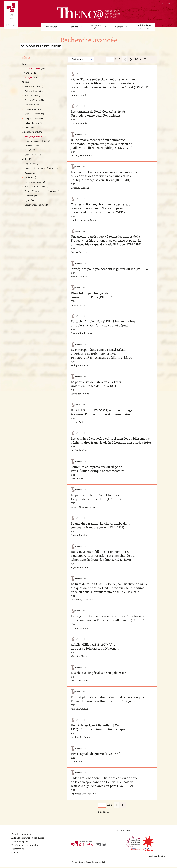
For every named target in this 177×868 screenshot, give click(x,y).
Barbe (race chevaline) (35, 182)
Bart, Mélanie (31, 96)
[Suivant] (131, 59)
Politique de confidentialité (25, 846)
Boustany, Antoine (33, 109)
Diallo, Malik (30, 128)
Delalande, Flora (32, 123)
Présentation (51, 27)
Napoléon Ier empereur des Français (41, 168)
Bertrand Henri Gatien (35, 187)
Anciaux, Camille (32, 87)
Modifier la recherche (43, 46)
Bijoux (28, 200)
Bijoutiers (29, 196)
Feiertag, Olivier (32, 146)
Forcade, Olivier (32, 150)
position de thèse (33, 69)
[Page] (110, 59)
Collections (73, 27)
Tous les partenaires (156, 857)
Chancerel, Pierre (33, 114)
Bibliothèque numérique (145, 27)
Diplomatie (30, 164)
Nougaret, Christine (34, 137)
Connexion (168, 3)
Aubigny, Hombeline (34, 91)
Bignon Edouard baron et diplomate (41, 191)
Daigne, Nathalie (32, 119)
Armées (28, 173)
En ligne (29, 78)
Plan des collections (21, 835)
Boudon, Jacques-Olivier (36, 141)
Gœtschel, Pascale (33, 155)
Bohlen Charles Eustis (35, 205)
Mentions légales (20, 842)
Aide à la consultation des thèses (28, 839)
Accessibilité (18, 850)
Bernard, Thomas (33, 100)
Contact (119, 27)
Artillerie (29, 178)
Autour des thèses (96, 27)
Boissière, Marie (32, 105)
